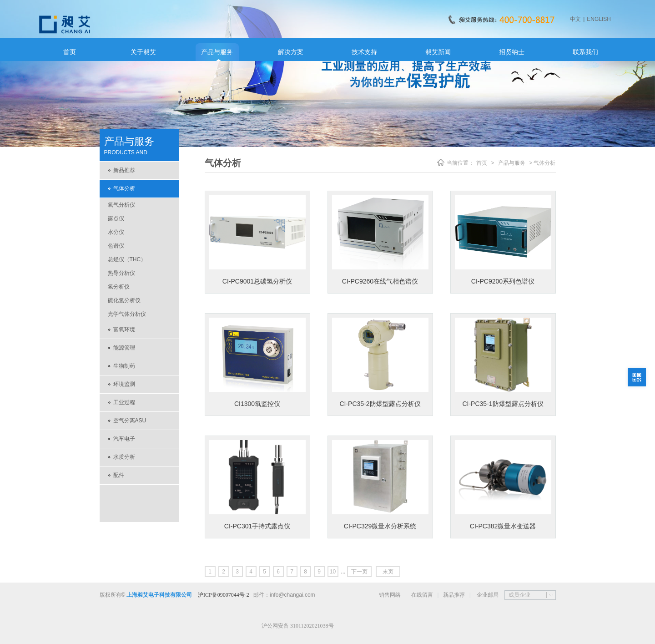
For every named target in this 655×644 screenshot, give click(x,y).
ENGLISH (599, 19)
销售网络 (390, 595)
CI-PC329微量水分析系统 (380, 526)
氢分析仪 (119, 287)
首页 (70, 52)
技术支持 (364, 52)
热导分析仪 (121, 273)
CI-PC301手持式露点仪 (257, 526)
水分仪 (116, 232)
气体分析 (124, 188)
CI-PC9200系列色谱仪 (503, 281)
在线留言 (422, 595)
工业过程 (124, 402)
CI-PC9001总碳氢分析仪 (257, 281)
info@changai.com (292, 595)
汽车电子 (124, 439)
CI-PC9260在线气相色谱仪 (380, 281)
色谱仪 (116, 246)
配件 (119, 475)
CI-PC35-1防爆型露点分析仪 (503, 404)
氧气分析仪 (121, 205)
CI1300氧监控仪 (257, 404)
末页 (388, 572)
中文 (575, 19)
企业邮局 (488, 595)
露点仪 (116, 218)
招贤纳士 (512, 52)
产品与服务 (217, 52)
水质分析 (124, 457)
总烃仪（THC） (127, 259)
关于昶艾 (143, 52)
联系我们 (585, 52)
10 (333, 572)
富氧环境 (124, 330)
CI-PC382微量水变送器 (503, 526)
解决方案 (291, 52)
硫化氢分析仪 (124, 300)
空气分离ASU (130, 421)
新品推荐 (124, 170)
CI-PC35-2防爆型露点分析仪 (380, 404)
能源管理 (124, 348)
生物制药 (124, 366)
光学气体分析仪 (127, 314)
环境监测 (124, 384)
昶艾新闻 (438, 52)
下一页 (359, 572)
